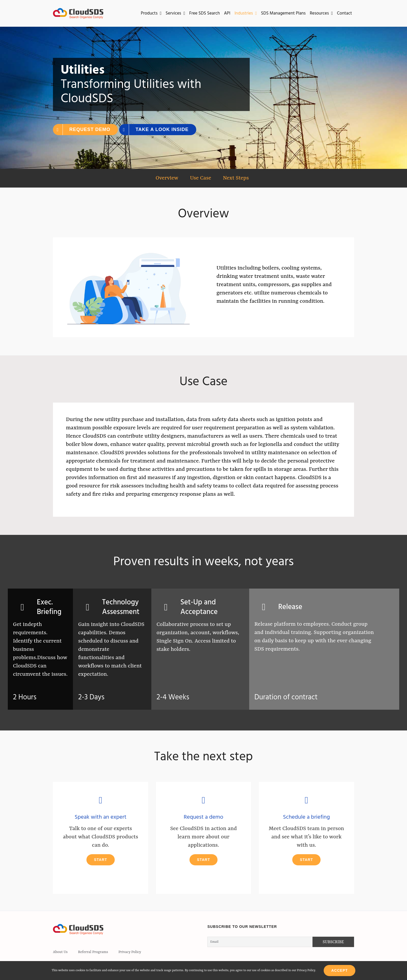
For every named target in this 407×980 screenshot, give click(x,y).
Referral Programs (93, 952)
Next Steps (236, 178)
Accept (340, 970)
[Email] (260, 942)
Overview (167, 178)
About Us (60, 952)
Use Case (201, 178)
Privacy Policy (130, 952)
